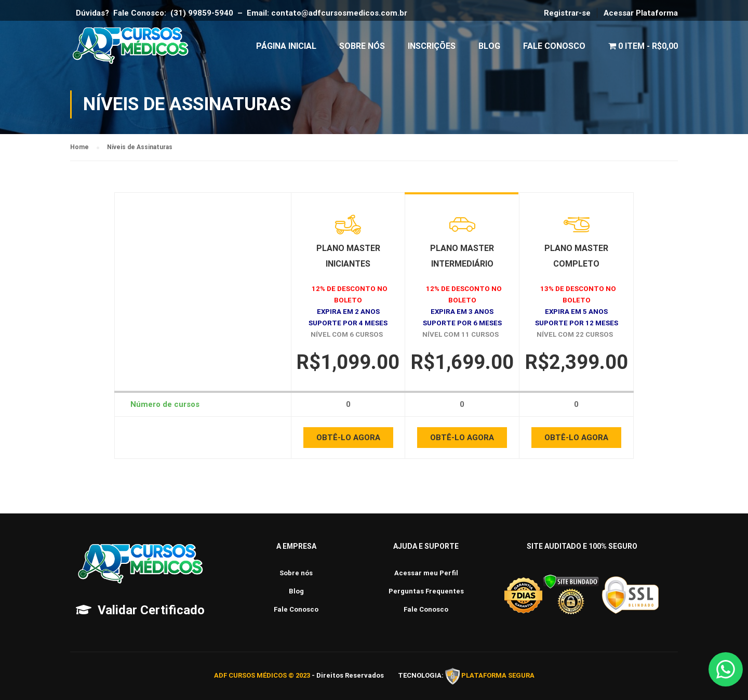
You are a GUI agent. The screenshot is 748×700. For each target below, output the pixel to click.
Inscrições (432, 47)
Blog (489, 47)
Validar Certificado (151, 610)
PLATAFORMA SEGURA (498, 676)
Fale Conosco (554, 47)
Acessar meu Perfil (426, 573)
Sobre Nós (362, 47)
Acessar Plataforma (641, 13)
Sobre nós (296, 573)
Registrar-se (567, 13)
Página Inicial (286, 47)
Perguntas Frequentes (426, 591)
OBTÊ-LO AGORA (348, 440)
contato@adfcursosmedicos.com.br (341, 13)
